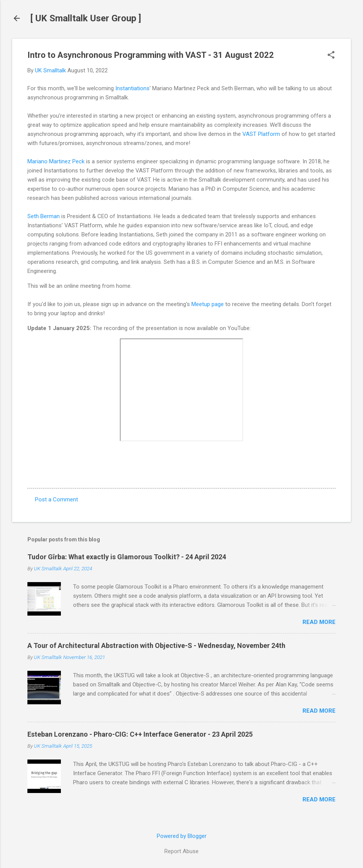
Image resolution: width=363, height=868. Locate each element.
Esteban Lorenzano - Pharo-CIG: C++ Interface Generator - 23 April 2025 (140, 734)
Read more (319, 622)
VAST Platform (261, 134)
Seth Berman (44, 216)
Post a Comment (57, 499)
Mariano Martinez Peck (56, 161)
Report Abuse (181, 851)
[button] (331, 56)
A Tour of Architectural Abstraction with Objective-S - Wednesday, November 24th (156, 645)
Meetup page (208, 304)
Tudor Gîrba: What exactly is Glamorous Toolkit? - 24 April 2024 (127, 557)
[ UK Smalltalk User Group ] (86, 18)
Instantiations (132, 88)
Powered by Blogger (182, 836)
